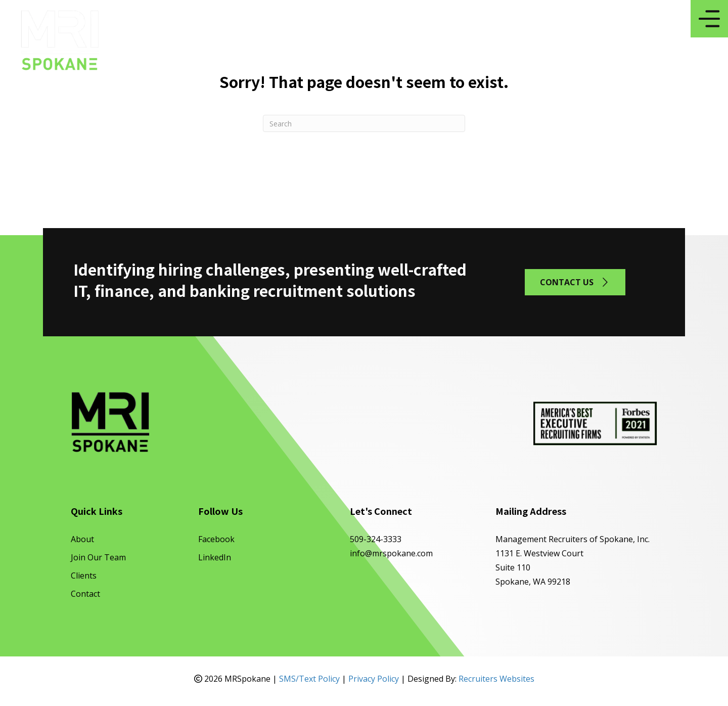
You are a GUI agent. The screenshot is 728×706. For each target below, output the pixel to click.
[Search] (364, 123)
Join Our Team (98, 557)
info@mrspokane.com (391, 553)
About (82, 539)
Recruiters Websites (496, 679)
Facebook (216, 539)
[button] (575, 282)
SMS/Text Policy (309, 679)
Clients (84, 576)
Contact (85, 594)
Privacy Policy (374, 679)
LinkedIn (215, 557)
